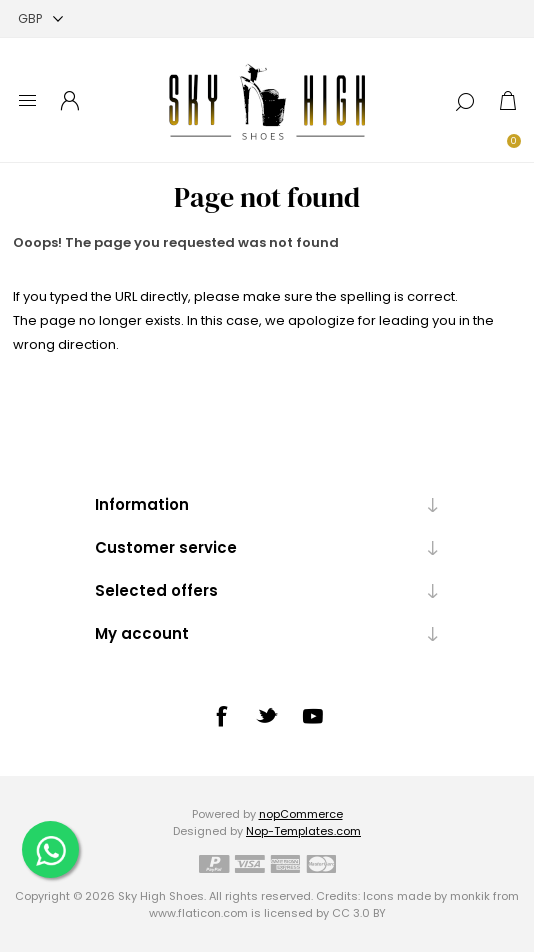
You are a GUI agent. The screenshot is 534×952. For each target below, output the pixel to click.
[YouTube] (313, 716)
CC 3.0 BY (359, 913)
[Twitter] (267, 715)
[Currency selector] (40, 18)
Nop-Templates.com (303, 831)
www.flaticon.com (198, 913)
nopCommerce (301, 814)
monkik (470, 896)
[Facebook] (221, 716)
